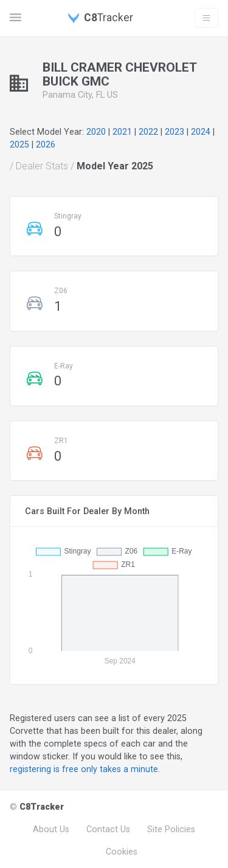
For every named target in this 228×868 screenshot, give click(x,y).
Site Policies (171, 829)
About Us (51, 829)
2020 (96, 132)
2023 (174, 132)
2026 (46, 144)
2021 (122, 132)
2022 (148, 132)
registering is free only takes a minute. (85, 769)
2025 (19, 144)
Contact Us (108, 829)
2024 (201, 132)
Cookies (122, 852)
